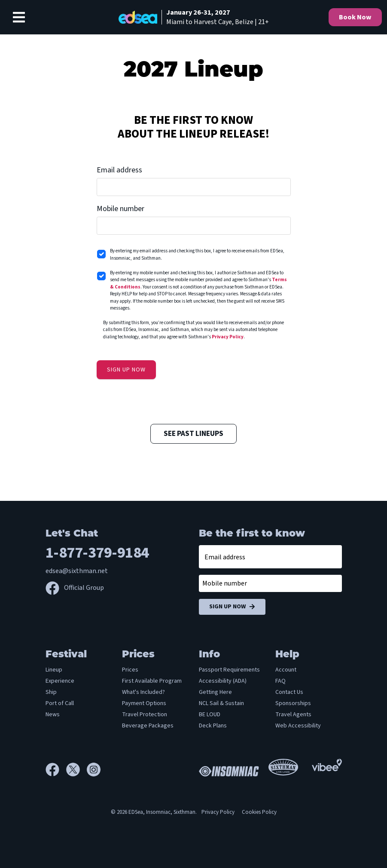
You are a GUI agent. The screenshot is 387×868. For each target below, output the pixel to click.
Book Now (355, 17)
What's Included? (143, 692)
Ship (51, 692)
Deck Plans (213, 726)
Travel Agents (293, 715)
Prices (130, 670)
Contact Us (289, 692)
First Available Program (152, 681)
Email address (119, 170)
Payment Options (144, 703)
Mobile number (120, 209)
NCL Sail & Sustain (221, 703)
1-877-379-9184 (97, 553)
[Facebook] (56, 770)
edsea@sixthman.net (77, 571)
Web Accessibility (298, 726)
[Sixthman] (283, 770)
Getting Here (215, 692)
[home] (194, 17)
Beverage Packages (148, 726)
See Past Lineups (193, 434)
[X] (76, 770)
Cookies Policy (259, 812)
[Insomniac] (227, 770)
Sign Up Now (232, 607)
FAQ (280, 681)
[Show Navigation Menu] (19, 17)
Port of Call (60, 703)
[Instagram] (94, 770)
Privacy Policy (228, 337)
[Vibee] (327, 764)
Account (286, 670)
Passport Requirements (229, 670)
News (53, 715)
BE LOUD (210, 715)
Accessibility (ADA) (223, 681)
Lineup (54, 670)
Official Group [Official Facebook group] (75, 588)
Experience (60, 681)
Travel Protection (145, 715)
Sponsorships (293, 703)
